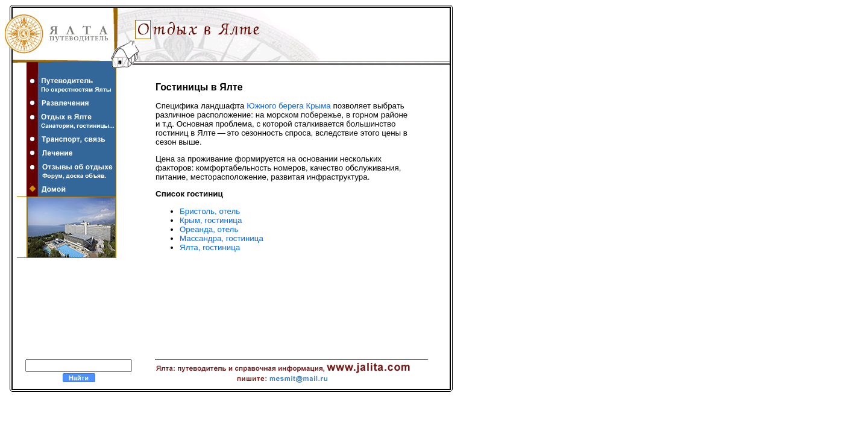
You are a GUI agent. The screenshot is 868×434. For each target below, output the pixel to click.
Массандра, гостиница (222, 238)
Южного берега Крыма (289, 106)
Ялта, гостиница (210, 247)
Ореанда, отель (209, 229)
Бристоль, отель (210, 211)
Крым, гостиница (211, 220)
